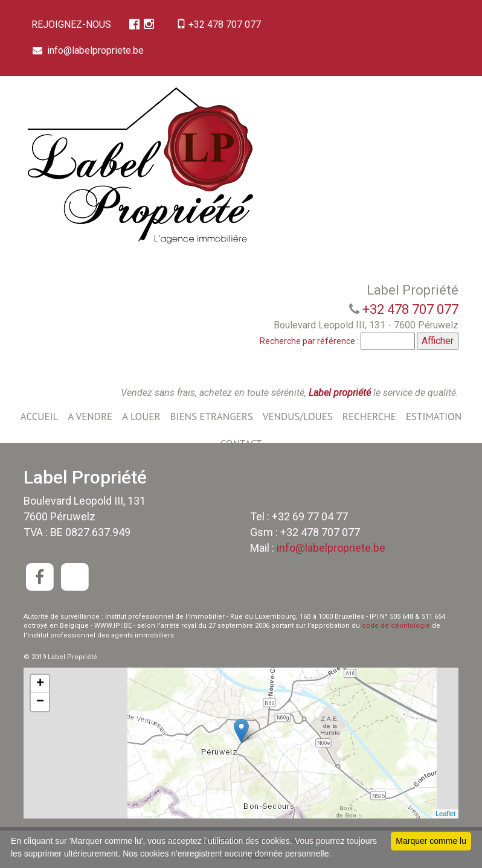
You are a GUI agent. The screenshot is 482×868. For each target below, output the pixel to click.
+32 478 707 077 (223, 24)
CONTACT (241, 444)
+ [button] (40, 684)
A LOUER (141, 416)
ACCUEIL (39, 416)
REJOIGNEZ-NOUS (72, 24)
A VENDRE (90, 416)
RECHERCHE (369, 416)
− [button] (40, 702)
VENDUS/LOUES (298, 416)
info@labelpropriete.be (89, 50)
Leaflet (445, 814)
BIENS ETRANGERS (212, 416)
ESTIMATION (434, 416)
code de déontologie (396, 626)
